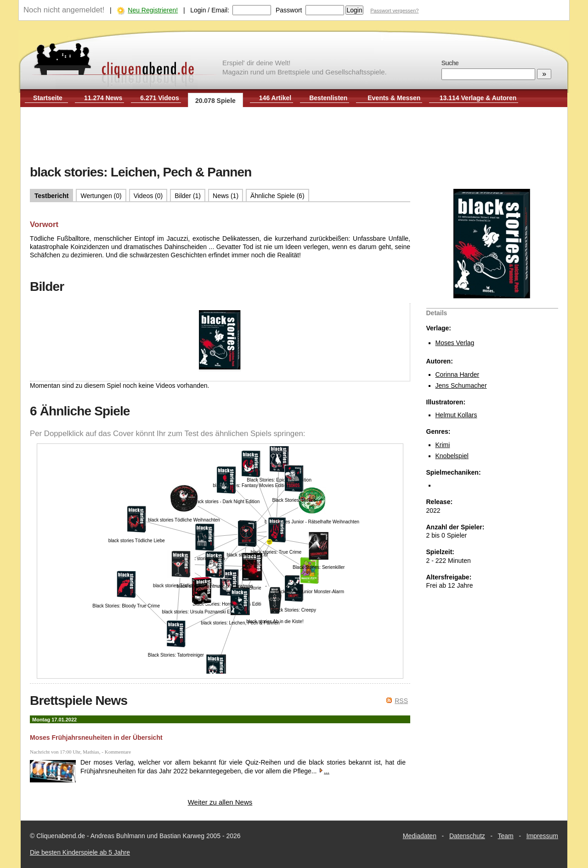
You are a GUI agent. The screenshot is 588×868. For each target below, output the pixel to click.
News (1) (226, 196)
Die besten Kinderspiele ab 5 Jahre (80, 852)
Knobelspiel (452, 456)
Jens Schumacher (461, 386)
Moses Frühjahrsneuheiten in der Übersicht (96, 738)
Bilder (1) (188, 196)
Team (506, 836)
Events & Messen (394, 98)
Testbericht (51, 196)
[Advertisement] (294, 137)
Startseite (48, 98)
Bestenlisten (328, 98)
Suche (450, 63)
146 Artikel (275, 98)
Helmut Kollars (456, 415)
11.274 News (103, 98)
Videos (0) (148, 196)
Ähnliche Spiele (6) (277, 196)
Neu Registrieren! (153, 10)
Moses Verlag (455, 343)
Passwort (289, 10)
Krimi (443, 445)
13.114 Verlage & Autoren (478, 98)
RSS (401, 701)
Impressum (542, 836)
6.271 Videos (160, 98)
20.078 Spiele (215, 101)
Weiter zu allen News (220, 802)
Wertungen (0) (101, 196)
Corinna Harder (458, 374)
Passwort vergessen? (394, 11)
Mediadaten (420, 836)
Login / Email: (210, 10)
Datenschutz (467, 836)
